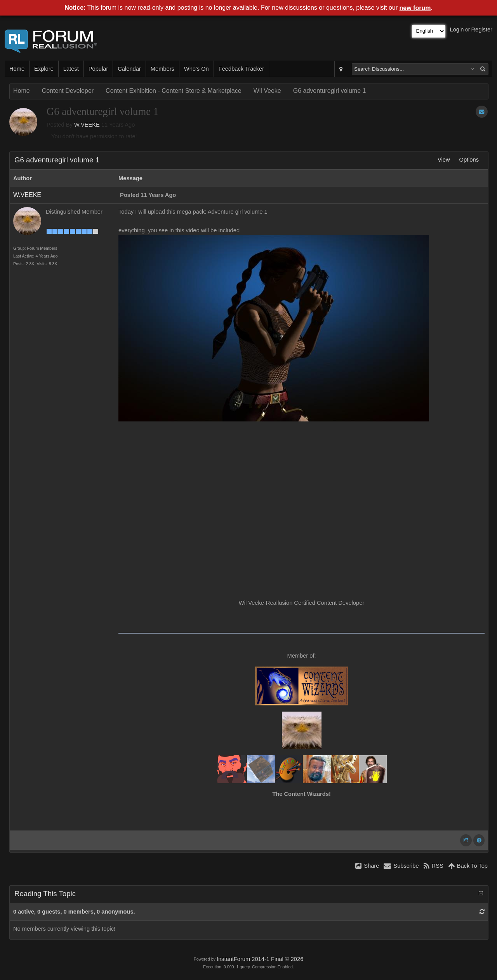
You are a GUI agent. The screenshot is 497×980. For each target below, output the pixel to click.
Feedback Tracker (241, 69)
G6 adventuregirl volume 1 (330, 91)
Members (162, 69)
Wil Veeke (267, 91)
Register (482, 30)
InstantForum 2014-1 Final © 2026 (260, 959)
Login (457, 30)
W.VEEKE (87, 125)
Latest (71, 69)
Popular (98, 69)
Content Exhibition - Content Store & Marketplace (174, 91)
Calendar (129, 69)
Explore (44, 69)
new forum (415, 8)
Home (17, 69)
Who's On (196, 69)
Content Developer (68, 91)
